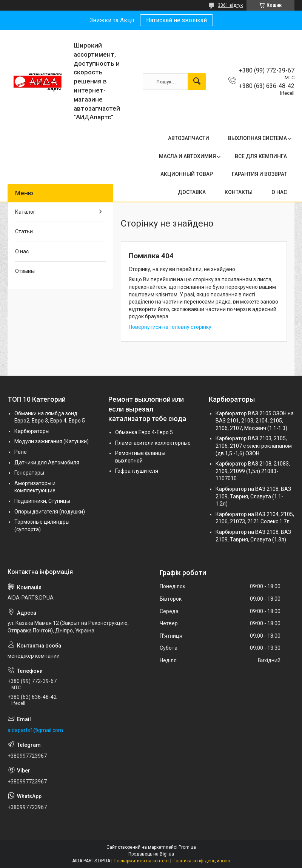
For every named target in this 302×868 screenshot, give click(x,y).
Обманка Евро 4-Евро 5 (144, 432)
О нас (22, 251)
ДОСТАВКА (192, 192)
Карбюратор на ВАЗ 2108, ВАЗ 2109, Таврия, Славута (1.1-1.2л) (253, 496)
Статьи (24, 231)
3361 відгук (230, 5)
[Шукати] (197, 82)
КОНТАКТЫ (239, 192)
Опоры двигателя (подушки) (50, 512)
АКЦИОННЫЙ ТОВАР (187, 174)
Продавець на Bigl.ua (151, 854)
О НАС (279, 192)
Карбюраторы (32, 431)
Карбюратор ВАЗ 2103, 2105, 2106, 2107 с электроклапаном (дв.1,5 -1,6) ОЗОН (254, 446)
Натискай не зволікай (176, 20)
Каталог (25, 212)
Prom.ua (187, 847)
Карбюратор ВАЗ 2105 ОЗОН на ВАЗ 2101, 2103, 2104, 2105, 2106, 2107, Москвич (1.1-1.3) (255, 421)
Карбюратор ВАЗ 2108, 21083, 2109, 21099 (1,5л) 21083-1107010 (253, 471)
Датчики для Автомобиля (47, 463)
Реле (21, 452)
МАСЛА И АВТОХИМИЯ (187, 156)
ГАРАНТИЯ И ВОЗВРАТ (259, 174)
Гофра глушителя (137, 471)
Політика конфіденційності (201, 861)
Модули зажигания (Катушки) (52, 441)
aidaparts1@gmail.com (35, 730)
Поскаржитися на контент (141, 861)
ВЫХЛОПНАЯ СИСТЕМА (257, 138)
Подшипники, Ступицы (42, 501)
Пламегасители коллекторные (153, 443)
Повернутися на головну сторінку (170, 327)
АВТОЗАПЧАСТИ (189, 138)
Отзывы (25, 271)
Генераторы (29, 473)
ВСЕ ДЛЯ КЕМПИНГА (261, 156)
